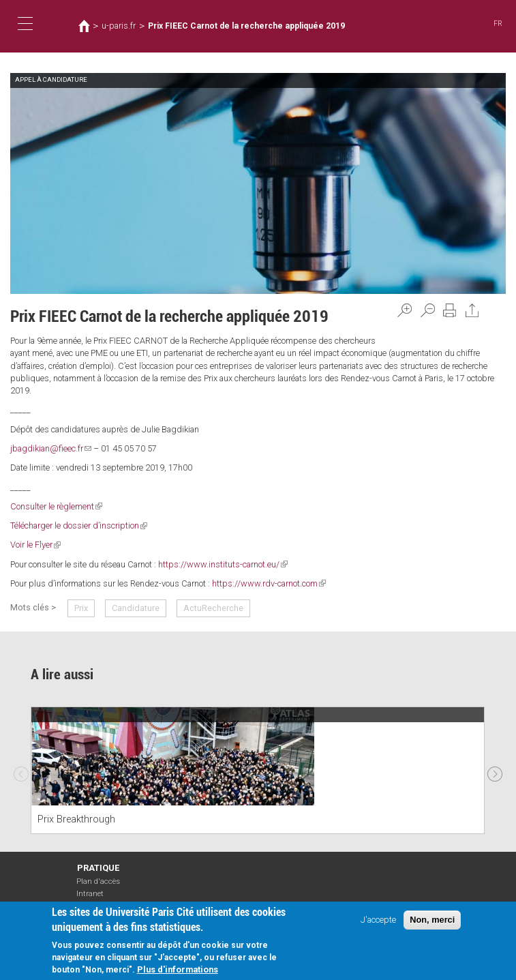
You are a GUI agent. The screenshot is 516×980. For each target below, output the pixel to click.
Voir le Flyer (35, 545)
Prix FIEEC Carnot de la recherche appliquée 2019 (246, 26)
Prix (81, 608)
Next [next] (495, 771)
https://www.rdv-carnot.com (269, 583)
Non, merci (432, 920)
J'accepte (378, 920)
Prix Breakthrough (76, 819)
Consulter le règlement (56, 506)
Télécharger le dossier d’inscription (79, 525)
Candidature (136, 608)
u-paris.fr (119, 26)
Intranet (90, 894)
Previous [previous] (21, 771)
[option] (258, 770)
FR (498, 24)
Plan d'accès (98, 881)
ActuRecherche (213, 608)
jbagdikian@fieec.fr (51, 448)
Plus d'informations (178, 970)
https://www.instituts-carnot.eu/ (223, 564)
